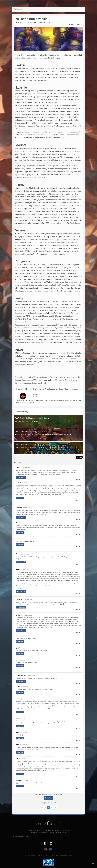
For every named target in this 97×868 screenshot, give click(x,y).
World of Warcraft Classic (43, 22)
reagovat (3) (21, 630)
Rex (17, 523)
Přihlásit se (48, 798)
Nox (17, 660)
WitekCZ (20, 22)
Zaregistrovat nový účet (48, 803)
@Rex (18, 747)
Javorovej (19, 699)
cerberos (19, 600)
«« (42, 808)
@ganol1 (19, 662)
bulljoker (18, 539)
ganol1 (18, 648)
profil (23, 402)
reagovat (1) (21, 477)
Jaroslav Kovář (41, 831)
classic (79, 24)
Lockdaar (19, 483)
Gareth (18, 554)
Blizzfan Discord (71, 380)
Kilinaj (18, 468)
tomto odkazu (65, 400)
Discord (62, 389)
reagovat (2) (21, 517)
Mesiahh (19, 508)
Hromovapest (20, 636)
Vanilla (73, 24)
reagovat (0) (21, 562)
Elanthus (18, 687)
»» (55, 808)
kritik (18, 570)
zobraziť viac (19, 588)
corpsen (18, 781)
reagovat (20, 498)
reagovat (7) (21, 681)
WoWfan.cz (18, 9)
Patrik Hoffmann (64, 831)
